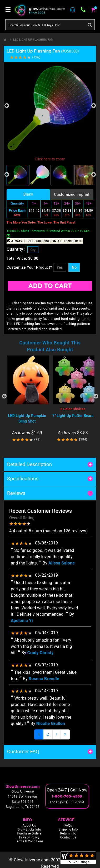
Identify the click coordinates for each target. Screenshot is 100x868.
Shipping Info (68, 829)
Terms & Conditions (29, 841)
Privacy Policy (29, 837)
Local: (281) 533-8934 (67, 802)
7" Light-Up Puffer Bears (73, 416)
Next (93, 106)
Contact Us (68, 837)
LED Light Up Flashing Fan (33, 40)
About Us (29, 826)
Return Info (68, 833)
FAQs (68, 826)
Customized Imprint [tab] (72, 195)
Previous (7, 106)
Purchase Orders (29, 833)
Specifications (23, 479)
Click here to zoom (50, 159)
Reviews (16, 493)
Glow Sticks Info (29, 829)
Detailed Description (29, 464)
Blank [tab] (28, 194)
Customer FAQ (23, 751)
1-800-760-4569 (67, 796)
